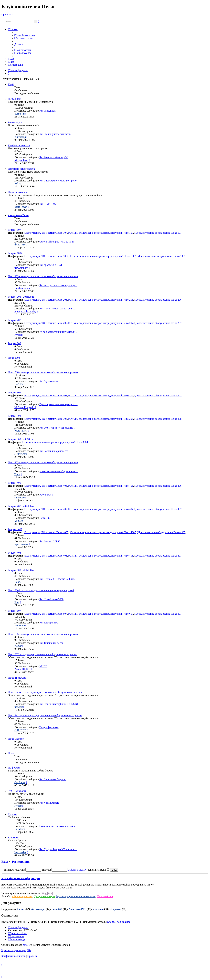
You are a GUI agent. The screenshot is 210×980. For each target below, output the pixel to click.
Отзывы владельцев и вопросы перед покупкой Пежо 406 (101, 486)
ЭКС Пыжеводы (17, 791)
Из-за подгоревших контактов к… (58, 332)
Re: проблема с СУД (51, 265)
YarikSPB (20, 114)
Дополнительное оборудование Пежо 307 (158, 395)
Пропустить (8, 15)
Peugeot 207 (14, 320)
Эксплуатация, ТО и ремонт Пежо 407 (45, 509)
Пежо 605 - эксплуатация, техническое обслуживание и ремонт (43, 634)
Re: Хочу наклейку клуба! (54, 157)
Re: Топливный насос (51, 643)
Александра (38, 909)
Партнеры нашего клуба (21, 169)
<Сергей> (116, 909)
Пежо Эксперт (16, 739)
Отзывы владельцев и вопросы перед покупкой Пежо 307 (101, 395)
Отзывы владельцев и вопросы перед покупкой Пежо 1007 (103, 256)
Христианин (21, 544)
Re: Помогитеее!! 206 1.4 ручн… (58, 309)
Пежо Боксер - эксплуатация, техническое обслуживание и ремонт (45, 715)
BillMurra (20, 829)
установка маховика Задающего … (59, 471)
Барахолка (14, 838)
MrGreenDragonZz (25, 407)
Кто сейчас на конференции (21, 878)
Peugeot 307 (14, 393)
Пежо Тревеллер (17, 678)
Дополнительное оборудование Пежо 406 (158, 486)
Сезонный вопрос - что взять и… (58, 242)
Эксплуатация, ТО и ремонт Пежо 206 (45, 300)
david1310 (20, 245)
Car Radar (20, 782)
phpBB (26, 945)
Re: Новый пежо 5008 (51, 599)
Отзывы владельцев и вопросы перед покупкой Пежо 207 (101, 323)
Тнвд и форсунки (49, 727)
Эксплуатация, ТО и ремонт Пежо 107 (45, 233)
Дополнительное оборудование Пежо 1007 (161, 256)
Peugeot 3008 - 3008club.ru (22, 439)
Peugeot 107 (14, 230)
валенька (98, 909)
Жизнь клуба (15, 122)
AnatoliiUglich (22, 669)
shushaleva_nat (22, 288)
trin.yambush (21, 160)
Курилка (13, 814)
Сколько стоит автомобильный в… (59, 826)
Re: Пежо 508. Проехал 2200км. (57, 579)
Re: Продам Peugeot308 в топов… (58, 849)
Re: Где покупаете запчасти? (55, 134)
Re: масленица (47, 111)
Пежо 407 (45, 518)
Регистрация (21, 862)
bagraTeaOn (21, 207)
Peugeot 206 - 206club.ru (21, 297)
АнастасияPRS (77, 909)
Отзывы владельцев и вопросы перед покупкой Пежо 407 (101, 509)
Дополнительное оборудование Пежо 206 (158, 300)
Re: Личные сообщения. (53, 779)
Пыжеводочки (105, 896)
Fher (17, 602)
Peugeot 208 (14, 343)
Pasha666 (57, 909)
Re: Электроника (49, 623)
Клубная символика (19, 145)
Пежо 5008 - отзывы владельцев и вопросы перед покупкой (41, 590)
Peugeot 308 (14, 416)
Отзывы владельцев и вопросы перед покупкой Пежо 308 (101, 419)
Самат (21, 909)
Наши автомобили (18, 192)
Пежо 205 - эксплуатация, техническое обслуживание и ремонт (43, 276)
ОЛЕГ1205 (20, 730)
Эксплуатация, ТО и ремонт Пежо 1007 (46, 256)
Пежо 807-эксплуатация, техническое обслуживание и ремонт (42, 654)
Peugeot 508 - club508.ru (21, 570)
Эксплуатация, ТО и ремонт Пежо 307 (45, 395)
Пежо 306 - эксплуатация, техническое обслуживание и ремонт (43, 372)
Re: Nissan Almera (49, 803)
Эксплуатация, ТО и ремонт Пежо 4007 (46, 532)
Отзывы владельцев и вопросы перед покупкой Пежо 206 (101, 300)
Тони (17, 474)
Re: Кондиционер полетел (54, 451)
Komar (18, 646)
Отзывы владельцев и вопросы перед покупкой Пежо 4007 (103, 532)
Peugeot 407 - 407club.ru (21, 506)
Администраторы (22, 896)
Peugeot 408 (14, 553)
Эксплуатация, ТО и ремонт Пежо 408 (45, 556)
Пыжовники (15, 99)
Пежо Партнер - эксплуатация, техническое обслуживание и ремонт (46, 692)
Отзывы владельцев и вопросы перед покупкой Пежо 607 (101, 614)
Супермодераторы (44, 896)
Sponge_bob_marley (25, 311)
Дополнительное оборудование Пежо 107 (158, 233)
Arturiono (20, 626)
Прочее (12, 753)
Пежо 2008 (14, 358)
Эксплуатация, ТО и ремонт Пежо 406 (45, 486)
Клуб (11, 84)
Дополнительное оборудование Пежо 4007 (161, 532)
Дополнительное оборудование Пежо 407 (158, 509)
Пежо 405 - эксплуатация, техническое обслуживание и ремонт (43, 462)
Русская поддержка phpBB (16, 950)
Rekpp (18, 184)
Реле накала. (46, 495)
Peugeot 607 (14, 611)
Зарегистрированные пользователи (76, 896)
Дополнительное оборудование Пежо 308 (158, 419)
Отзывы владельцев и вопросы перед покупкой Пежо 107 (101, 233)
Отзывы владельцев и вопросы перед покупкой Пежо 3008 (55, 442)
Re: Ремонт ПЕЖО (50, 541)
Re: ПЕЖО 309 (48, 204)
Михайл (19, 521)
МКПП (43, 666)
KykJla (18, 335)
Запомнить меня (99, 870)
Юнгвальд (20, 137)
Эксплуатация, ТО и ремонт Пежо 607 (45, 614)
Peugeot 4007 (15, 529)
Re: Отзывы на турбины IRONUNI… (60, 704)
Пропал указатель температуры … (58, 404)
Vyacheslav (20, 852)
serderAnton (21, 454)
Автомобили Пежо (18, 215)
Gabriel (18, 582)
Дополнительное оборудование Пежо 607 (158, 614)
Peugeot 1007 (15, 253)
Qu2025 (19, 384)
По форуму (14, 768)
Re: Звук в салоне (49, 381)
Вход (5, 862)
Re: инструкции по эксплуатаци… (58, 285)
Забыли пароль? (77, 870)
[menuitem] (25, 35)
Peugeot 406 (14, 483)
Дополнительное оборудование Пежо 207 (158, 323)
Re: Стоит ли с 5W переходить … (58, 428)
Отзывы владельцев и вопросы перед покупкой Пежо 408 (101, 556)
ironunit (19, 707)
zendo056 (20, 498)
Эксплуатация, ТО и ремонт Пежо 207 (45, 323)
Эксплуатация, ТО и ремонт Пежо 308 (45, 419)
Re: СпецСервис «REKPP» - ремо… (59, 181)
